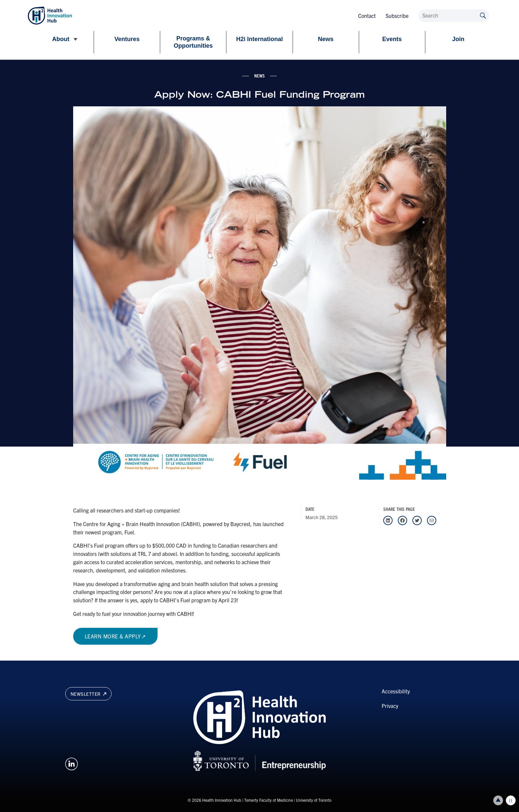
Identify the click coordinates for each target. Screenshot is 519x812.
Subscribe (397, 16)
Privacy (390, 706)
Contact (367, 16)
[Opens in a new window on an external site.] (71, 763)
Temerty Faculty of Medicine (269, 800)
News (326, 39)
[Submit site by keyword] (483, 15)
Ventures (127, 39)
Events (392, 39)
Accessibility (396, 691)
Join (458, 39)
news (260, 76)
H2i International (259, 39)
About (61, 39)
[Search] (454, 16)
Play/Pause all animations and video (511, 800)
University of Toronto (314, 800)
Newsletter (88, 694)
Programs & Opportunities (193, 42)
